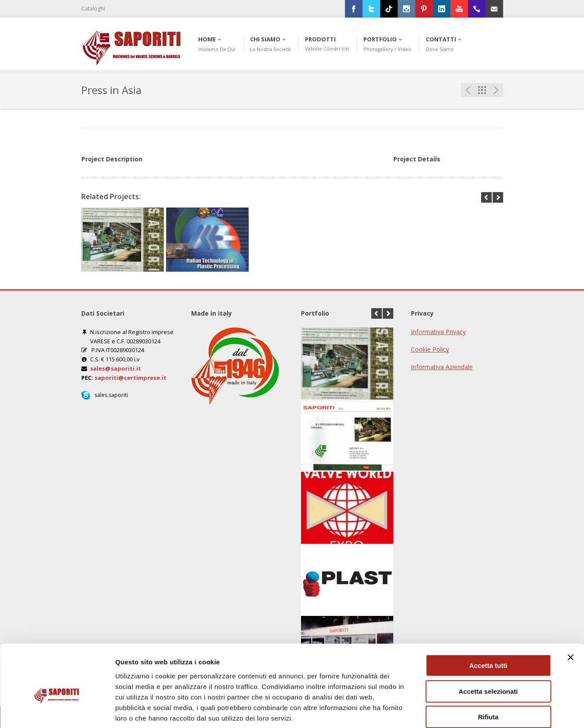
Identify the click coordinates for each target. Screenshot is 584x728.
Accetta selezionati (488, 646)
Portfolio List (482, 90)
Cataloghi (93, 9)
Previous (468, 90)
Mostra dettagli (462, 711)
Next (496, 90)
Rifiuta (488, 672)
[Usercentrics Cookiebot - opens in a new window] (57, 711)
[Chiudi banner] (570, 612)
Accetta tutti (488, 621)
